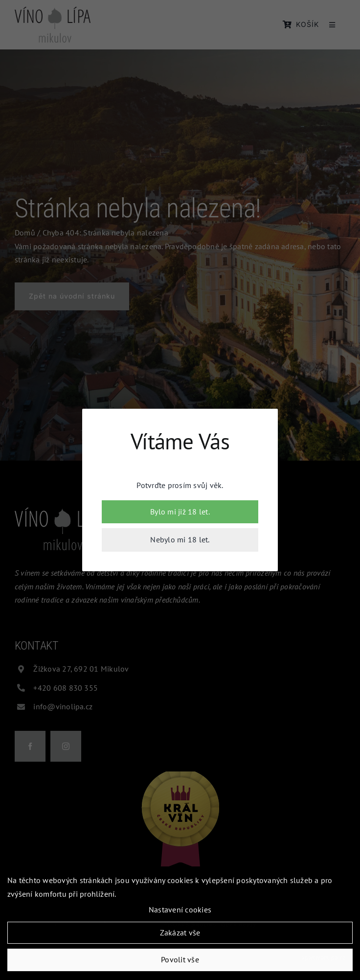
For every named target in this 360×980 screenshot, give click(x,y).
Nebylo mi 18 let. (180, 539)
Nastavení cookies (180, 912)
